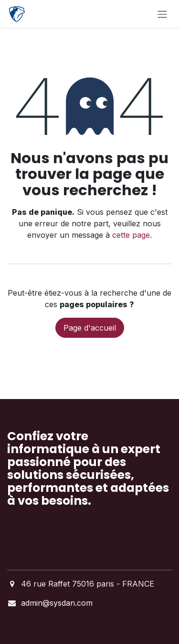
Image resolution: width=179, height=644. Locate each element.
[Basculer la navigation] (162, 14)
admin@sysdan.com (57, 603)
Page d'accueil (90, 328)
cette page (131, 235)
